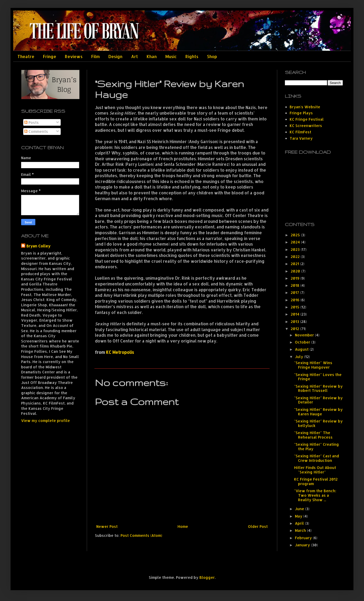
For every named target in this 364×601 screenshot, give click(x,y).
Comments (36, 131)
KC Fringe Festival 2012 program (316, 481)
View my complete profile (45, 421)
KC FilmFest (300, 132)
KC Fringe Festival (307, 119)
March (301, 530)
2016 (296, 300)
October (303, 342)
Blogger (207, 577)
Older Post (258, 526)
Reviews (74, 56)
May (299, 516)
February (304, 538)
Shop (212, 56)
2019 (296, 278)
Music (171, 56)
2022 (296, 257)
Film (95, 56)
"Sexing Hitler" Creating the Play (317, 447)
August (302, 349)
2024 (296, 242)
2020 (296, 271)
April (300, 523)
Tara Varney (301, 138)
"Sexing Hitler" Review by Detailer (318, 400)
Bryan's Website (305, 107)
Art (135, 56)
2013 (295, 321)
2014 (296, 314)
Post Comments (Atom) (141, 535)
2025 (296, 235)
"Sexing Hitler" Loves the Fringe (318, 377)
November (305, 335)
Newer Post (107, 526)
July (300, 357)
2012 (295, 329)
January (303, 545)
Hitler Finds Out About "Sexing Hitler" (315, 470)
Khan (152, 56)
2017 (295, 292)
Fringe (50, 56)
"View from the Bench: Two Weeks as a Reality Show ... (315, 495)
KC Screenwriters (306, 126)
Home (183, 526)
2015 (296, 307)
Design (115, 56)
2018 (296, 285)
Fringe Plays (301, 113)
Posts (32, 122)
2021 (295, 264)
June (300, 509)
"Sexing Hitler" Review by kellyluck (318, 423)
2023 (296, 249)
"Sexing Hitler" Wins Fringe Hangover (313, 365)
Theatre (26, 56)
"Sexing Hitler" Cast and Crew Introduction (317, 458)
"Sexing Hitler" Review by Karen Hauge (318, 412)
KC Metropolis (120, 352)
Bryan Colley (38, 246)
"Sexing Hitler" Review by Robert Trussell (318, 388)
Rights (192, 56)
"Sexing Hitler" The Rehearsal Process (313, 435)
